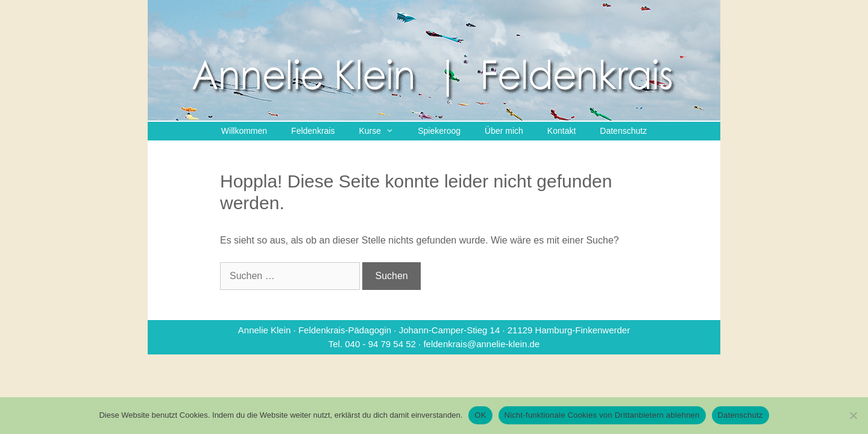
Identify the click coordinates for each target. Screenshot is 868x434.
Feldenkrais (313, 131)
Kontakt (561, 131)
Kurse (382, 131)
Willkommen (244, 131)
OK (480, 415)
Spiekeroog (439, 131)
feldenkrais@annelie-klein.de (481, 344)
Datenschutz (623, 131)
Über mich (504, 131)
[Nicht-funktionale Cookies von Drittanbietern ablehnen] (853, 415)
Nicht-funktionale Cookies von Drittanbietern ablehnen (602, 415)
